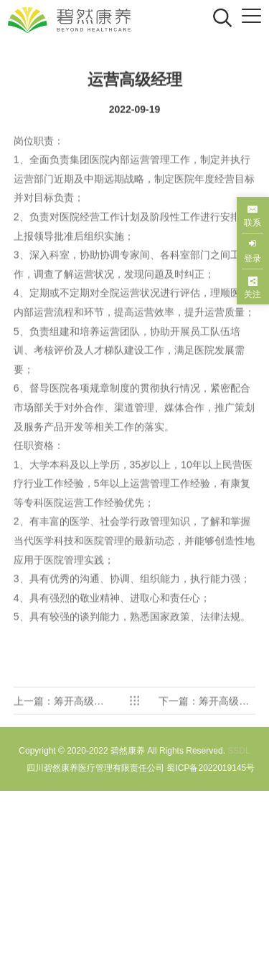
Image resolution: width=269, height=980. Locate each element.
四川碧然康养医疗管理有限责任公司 (95, 768)
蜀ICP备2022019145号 (211, 768)
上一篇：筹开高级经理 (59, 724)
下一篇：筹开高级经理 (204, 724)
